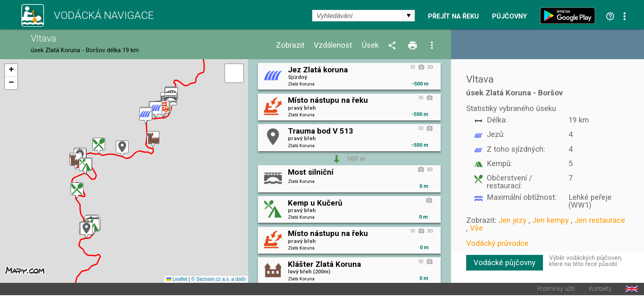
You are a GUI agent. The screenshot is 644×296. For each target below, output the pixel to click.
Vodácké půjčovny (505, 263)
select (409, 16)
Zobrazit (290, 45)
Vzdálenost (333, 45)
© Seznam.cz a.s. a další (219, 280)
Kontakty (600, 290)
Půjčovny (509, 16)
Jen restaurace (600, 220)
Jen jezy (512, 220)
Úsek (370, 45)
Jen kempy (551, 220)
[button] (86, 231)
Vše (476, 228)
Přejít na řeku (453, 16)
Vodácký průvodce (497, 243)
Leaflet (177, 280)
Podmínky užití (556, 290)
